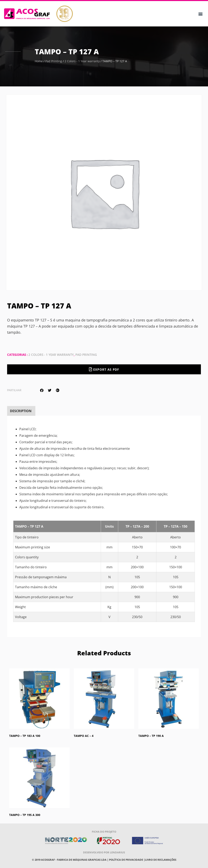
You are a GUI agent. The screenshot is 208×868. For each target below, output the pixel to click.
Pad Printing (54, 61)
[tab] (21, 411)
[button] (201, 14)
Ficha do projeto (104, 832)
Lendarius (117, 852)
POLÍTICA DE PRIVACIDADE (126, 860)
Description (21, 411)
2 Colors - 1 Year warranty (82, 61)
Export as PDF (104, 369)
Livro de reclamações (161, 860)
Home (39, 61)
